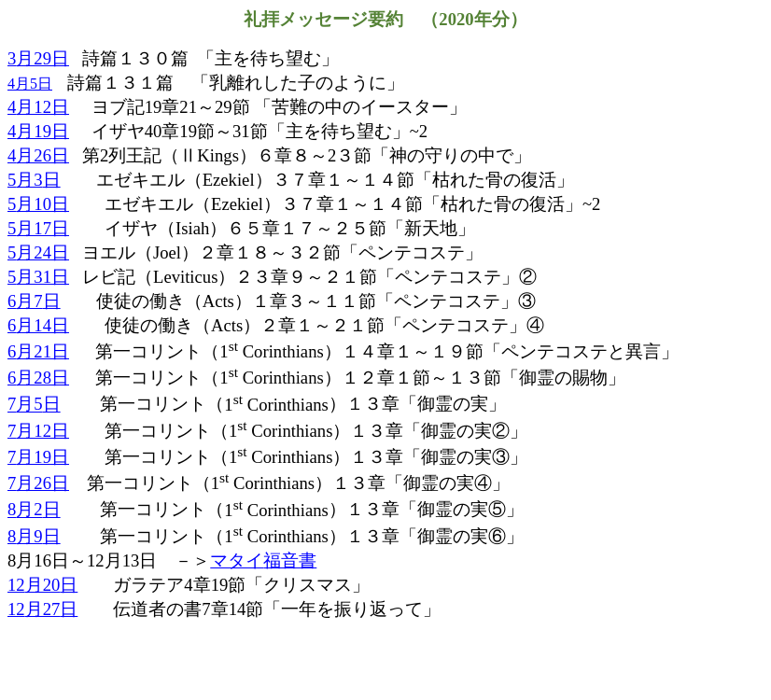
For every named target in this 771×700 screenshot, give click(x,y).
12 (42, 585)
